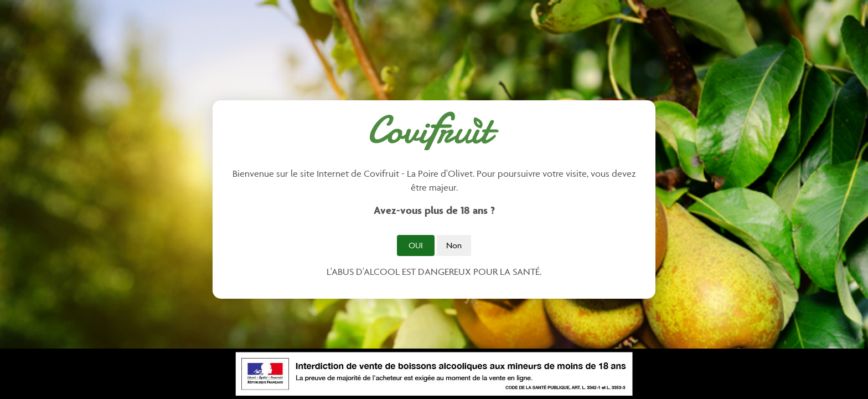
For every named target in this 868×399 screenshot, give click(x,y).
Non (454, 245)
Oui (416, 245)
